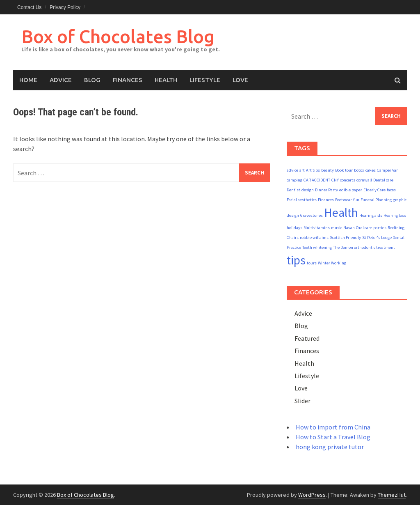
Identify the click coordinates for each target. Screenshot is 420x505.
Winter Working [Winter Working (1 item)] (332, 263)
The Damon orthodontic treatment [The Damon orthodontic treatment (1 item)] (364, 247)
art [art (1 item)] (302, 170)
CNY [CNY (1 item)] (335, 180)
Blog (92, 80)
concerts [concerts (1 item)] (348, 180)
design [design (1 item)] (308, 190)
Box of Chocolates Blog (118, 36)
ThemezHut (392, 495)
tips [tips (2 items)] (296, 260)
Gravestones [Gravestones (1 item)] (312, 215)
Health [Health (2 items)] (341, 212)
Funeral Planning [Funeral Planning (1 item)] (376, 200)
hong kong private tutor (330, 447)
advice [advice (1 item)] (292, 170)
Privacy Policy (65, 7)
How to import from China (333, 427)
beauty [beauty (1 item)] (328, 170)
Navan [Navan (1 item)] (349, 228)
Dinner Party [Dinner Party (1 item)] (326, 190)
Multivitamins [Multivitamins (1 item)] (317, 228)
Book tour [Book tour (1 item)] (344, 170)
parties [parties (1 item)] (380, 228)
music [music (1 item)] (337, 228)
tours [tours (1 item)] (312, 263)
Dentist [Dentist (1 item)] (293, 190)
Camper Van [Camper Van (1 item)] (388, 170)
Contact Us (29, 7)
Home (28, 80)
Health (166, 80)
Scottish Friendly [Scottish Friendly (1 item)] (345, 238)
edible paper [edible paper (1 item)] (351, 190)
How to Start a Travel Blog (333, 437)
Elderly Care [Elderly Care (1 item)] (374, 190)
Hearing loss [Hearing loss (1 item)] (395, 215)
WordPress (312, 495)
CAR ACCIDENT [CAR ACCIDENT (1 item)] (317, 180)
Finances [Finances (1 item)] (326, 200)
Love (240, 80)
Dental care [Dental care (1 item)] (383, 180)
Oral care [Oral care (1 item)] (364, 228)
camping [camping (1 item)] (294, 180)
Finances (128, 80)
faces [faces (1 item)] (391, 190)
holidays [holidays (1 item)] (294, 228)
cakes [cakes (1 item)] (371, 170)
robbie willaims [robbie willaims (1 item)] (314, 238)
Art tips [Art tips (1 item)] (313, 170)
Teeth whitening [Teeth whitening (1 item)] (317, 247)
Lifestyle (205, 80)
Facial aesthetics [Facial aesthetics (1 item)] (302, 200)
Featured (307, 338)
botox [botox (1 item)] (359, 170)
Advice (61, 80)
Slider (302, 401)
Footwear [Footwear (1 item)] (344, 200)
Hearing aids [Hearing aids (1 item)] (371, 215)
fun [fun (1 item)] (356, 200)
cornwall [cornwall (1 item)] (364, 180)
